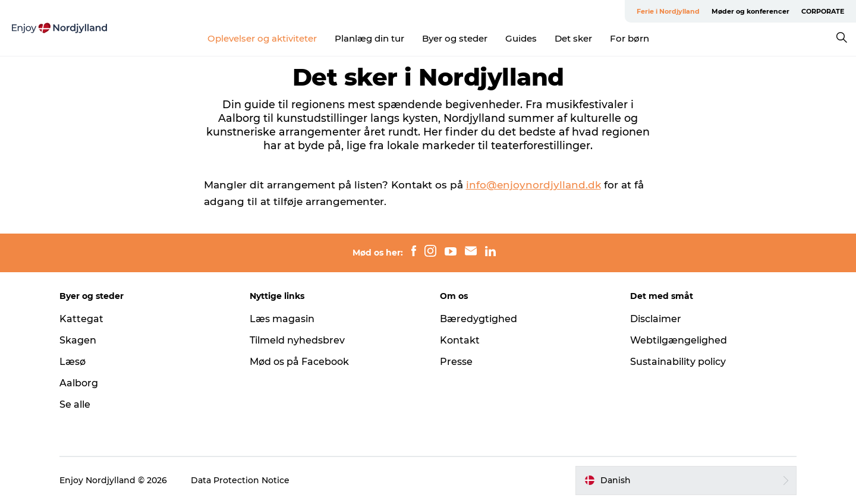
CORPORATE (823, 11)
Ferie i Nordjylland (668, 11)
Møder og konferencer (750, 11)
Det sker (573, 38)
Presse (456, 362)
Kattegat (81, 319)
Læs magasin (282, 319)
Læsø (73, 362)
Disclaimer (656, 319)
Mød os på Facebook (299, 362)
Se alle (75, 404)
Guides (521, 38)
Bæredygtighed (479, 319)
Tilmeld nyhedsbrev (297, 340)
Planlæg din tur (369, 38)
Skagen (78, 340)
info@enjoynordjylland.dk (534, 185)
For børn (630, 38)
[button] (686, 480)
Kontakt (460, 340)
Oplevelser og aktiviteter (262, 38)
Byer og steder (455, 38)
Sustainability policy (678, 362)
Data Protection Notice (240, 480)
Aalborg (79, 383)
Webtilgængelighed (679, 340)
